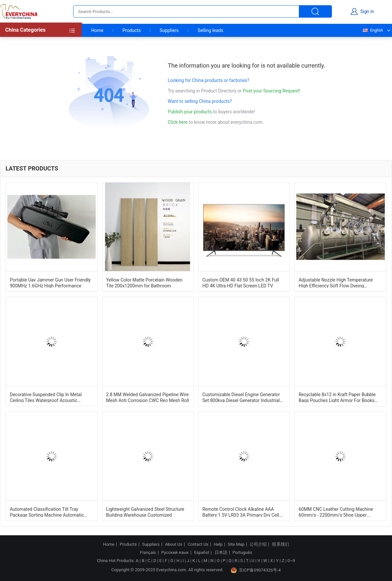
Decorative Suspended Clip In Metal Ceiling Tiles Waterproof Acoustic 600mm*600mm (46, 397)
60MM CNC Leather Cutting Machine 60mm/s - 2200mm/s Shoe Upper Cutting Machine (336, 512)
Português (242, 553)
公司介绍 (258, 544)
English (372, 30)
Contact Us (198, 544)
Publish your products (191, 112)
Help (218, 544)
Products (132, 30)
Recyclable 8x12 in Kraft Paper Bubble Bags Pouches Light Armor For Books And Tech (337, 397)
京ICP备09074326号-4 (256, 570)
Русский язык (175, 553)
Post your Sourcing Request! (271, 91)
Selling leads (211, 30)
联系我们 (281, 544)
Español (202, 553)
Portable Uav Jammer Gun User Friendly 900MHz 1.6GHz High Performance (50, 282)
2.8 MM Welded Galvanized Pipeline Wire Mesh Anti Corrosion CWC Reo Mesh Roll (148, 397)
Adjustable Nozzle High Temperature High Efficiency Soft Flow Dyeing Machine (336, 282)
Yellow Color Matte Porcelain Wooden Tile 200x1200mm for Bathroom (144, 282)
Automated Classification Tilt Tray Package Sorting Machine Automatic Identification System (47, 512)
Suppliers (169, 30)
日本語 (221, 553)
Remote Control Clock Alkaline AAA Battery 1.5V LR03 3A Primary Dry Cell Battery (241, 512)
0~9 (291, 561)
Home (97, 30)
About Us (174, 544)
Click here (178, 122)
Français (148, 553)
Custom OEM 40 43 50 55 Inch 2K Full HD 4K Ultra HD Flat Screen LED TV (241, 282)
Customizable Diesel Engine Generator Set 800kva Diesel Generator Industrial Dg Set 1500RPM (241, 397)
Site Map (236, 544)
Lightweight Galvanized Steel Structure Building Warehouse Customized (145, 512)
